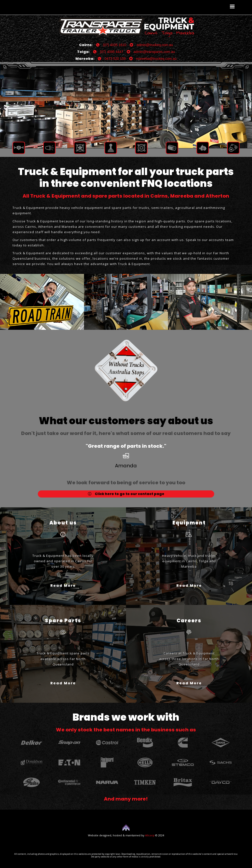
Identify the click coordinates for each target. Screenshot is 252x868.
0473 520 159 (112, 59)
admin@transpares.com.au (151, 52)
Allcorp (150, 835)
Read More (63, 585)
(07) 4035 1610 (111, 45)
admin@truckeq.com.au (151, 45)
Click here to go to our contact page (126, 494)
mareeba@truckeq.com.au (153, 59)
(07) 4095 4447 (108, 52)
